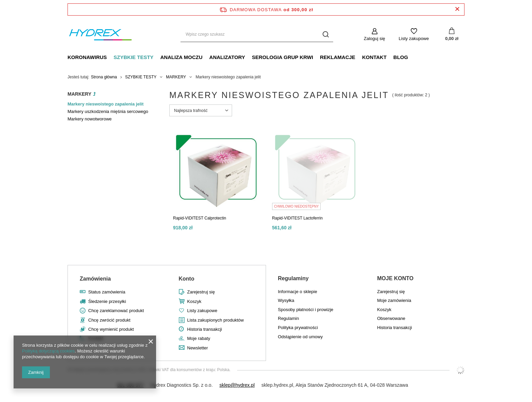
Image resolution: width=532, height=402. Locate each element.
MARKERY (176, 77)
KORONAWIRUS (87, 57)
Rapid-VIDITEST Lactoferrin (297, 218)
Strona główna (104, 77)
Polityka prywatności (298, 328)
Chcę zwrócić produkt (109, 320)
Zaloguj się (374, 39)
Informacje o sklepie (298, 292)
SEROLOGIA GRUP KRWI (282, 57)
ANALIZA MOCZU (181, 57)
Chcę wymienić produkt (111, 329)
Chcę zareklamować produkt (116, 311)
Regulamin (288, 318)
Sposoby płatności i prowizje (306, 310)
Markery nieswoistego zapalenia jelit (106, 104)
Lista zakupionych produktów (216, 320)
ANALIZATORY (227, 57)
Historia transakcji (205, 329)
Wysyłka (286, 300)
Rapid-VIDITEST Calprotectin (200, 218)
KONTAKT (374, 57)
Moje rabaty (199, 338)
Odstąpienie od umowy (300, 337)
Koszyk (194, 301)
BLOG (401, 57)
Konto (187, 279)
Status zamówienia (107, 292)
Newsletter (198, 348)
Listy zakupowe (414, 39)
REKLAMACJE (338, 57)
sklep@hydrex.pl (237, 385)
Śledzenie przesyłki (107, 301)
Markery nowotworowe (90, 119)
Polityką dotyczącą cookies (48, 351)
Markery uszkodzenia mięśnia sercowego (108, 111)
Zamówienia (95, 279)
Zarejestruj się (201, 292)
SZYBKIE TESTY (134, 57)
